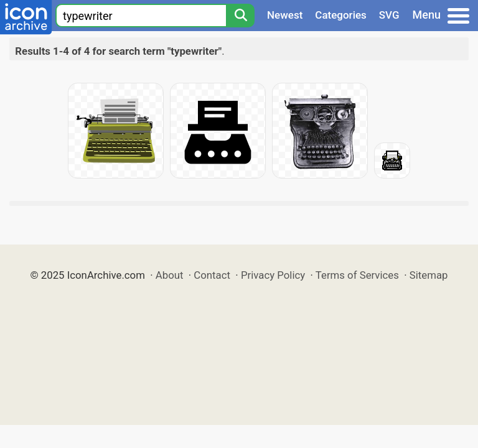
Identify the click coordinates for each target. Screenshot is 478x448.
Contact (212, 275)
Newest (285, 15)
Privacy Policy (273, 275)
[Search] (240, 16)
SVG (389, 15)
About (170, 275)
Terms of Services (357, 275)
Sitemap (429, 275)
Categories (341, 15)
